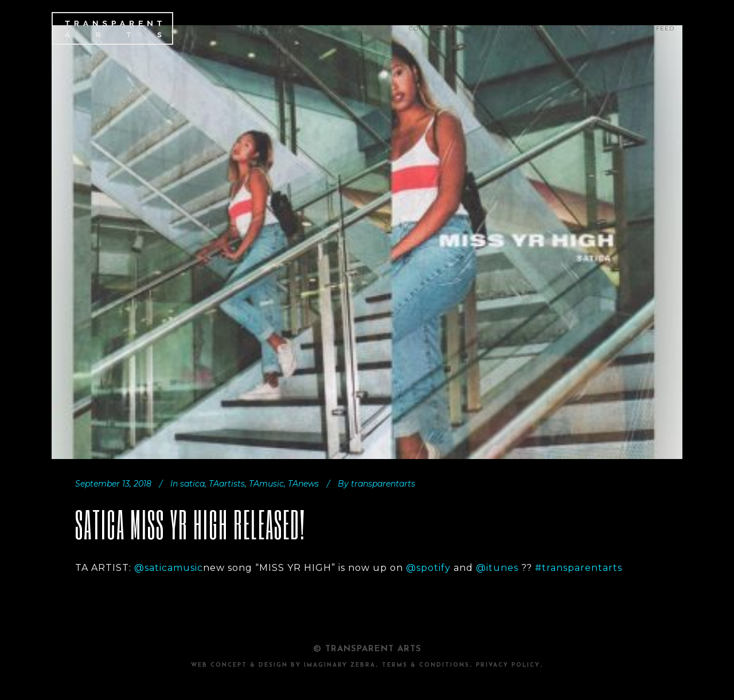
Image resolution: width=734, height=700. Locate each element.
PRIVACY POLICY (508, 665)
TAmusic (266, 484)
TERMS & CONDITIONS (426, 665)
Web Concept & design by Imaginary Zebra (283, 665)
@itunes (497, 568)
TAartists (227, 484)
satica (192, 484)
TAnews (303, 484)
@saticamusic (169, 568)
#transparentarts (579, 568)
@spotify (428, 568)
